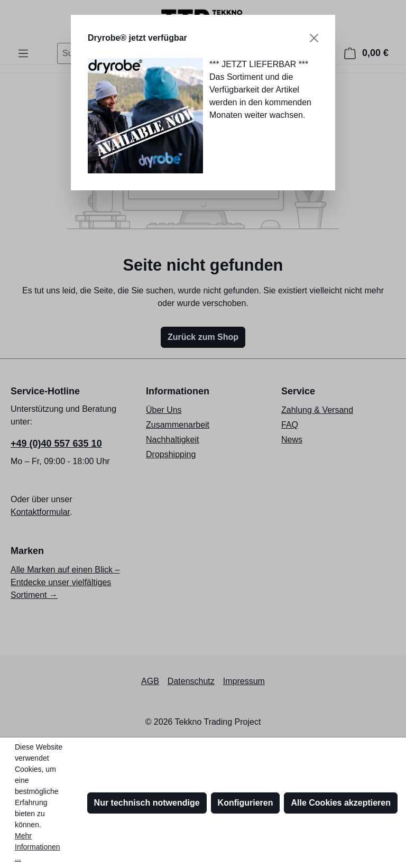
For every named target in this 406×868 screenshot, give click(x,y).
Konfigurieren (246, 803)
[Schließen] (314, 38)
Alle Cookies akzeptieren (341, 803)
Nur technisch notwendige (147, 803)
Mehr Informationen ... (38, 847)
